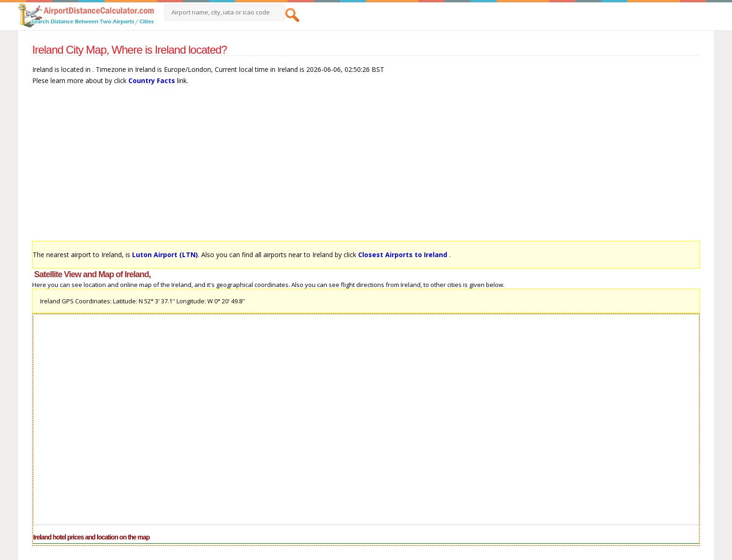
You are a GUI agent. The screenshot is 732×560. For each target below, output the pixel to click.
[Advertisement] (312, 168)
